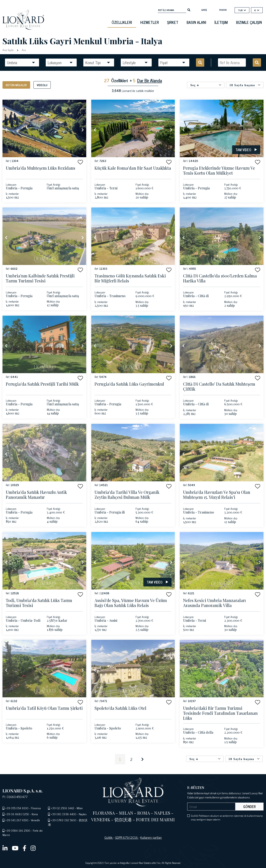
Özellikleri (122, 22)
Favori (223, 10)
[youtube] (15, 848)
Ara (23, 50)
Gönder (249, 807)
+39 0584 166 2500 (18, 830)
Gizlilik (109, 837)
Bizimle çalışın (249, 22)
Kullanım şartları (151, 837)
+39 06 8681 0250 (17, 814)
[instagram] (33, 848)
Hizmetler (150, 22)
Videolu (42, 85)
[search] (189, 10)
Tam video (246, 150)
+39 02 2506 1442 (62, 808)
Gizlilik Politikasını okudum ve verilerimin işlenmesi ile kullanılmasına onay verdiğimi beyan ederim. (227, 818)
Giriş (204, 10)
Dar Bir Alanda (150, 80)
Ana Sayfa (8, 50)
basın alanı (196, 22)
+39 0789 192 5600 (63, 820)
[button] (80, 162)
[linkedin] (5, 848)
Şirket (173, 22)
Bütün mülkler (16, 85)
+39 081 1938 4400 (63, 814)
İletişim (221, 22)
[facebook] (25, 848)
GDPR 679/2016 (127, 837)
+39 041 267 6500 (17, 820)
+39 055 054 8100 (17, 808)
